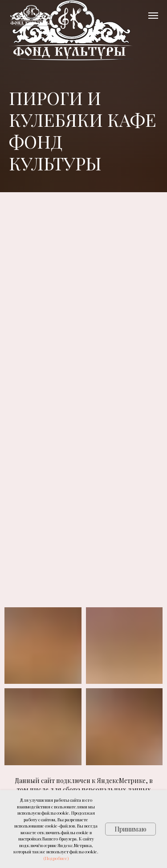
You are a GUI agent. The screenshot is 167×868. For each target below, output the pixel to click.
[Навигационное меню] (153, 16)
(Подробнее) (56, 858)
